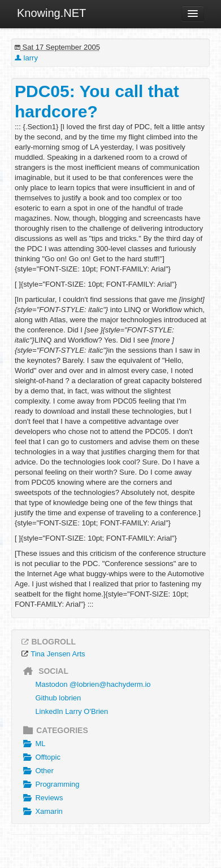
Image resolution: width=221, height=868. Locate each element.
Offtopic (40, 757)
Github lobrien (58, 698)
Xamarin (42, 812)
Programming (50, 784)
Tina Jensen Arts (58, 654)
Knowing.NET (51, 13)
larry (26, 58)
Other (37, 771)
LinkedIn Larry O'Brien (71, 711)
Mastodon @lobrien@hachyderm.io (93, 684)
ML (33, 744)
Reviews (42, 798)
